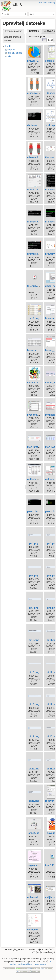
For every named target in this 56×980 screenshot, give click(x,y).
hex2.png (34, 318)
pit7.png (34, 608)
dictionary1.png (36, 125)
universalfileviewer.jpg (40, 897)
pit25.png (34, 801)
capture (11, 50)
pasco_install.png (37, 511)
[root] (8, 46)
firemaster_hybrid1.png (40, 254)
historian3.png (35, 350)
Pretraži (26, 14)
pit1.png (34, 543)
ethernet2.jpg (35, 157)
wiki (9, 56)
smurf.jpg (34, 833)
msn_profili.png (36, 447)
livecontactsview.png (39, 415)
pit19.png (34, 736)
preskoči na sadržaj (46, 3)
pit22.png (34, 769)
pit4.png (34, 576)
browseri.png (35, 61)
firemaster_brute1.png (40, 222)
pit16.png (34, 704)
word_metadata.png (38, 930)
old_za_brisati (15, 53)
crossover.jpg (35, 93)
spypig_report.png (38, 865)
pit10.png (34, 640)
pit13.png (34, 672)
